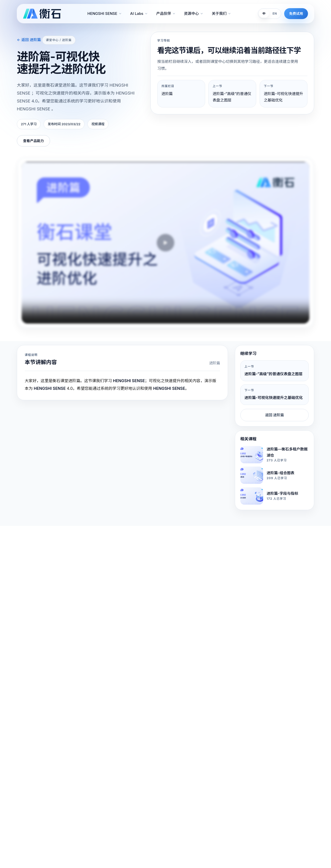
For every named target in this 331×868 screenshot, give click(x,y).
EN (275, 13)
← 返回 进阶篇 (29, 40)
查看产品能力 (33, 141)
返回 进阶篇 (275, 415)
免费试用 (296, 13)
